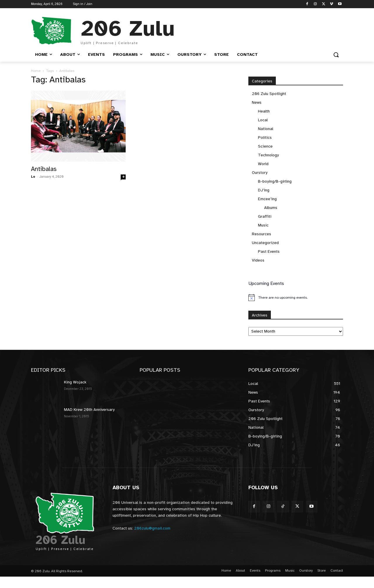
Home (36, 71)
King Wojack (75, 382)
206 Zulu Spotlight (269, 94)
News (257, 102)
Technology (268, 155)
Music (263, 225)
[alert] (296, 298)
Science (265, 146)
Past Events (269, 251)
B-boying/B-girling (275, 181)
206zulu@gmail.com (152, 528)
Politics (265, 138)
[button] (336, 55)
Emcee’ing (267, 199)
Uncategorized (265, 243)
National (266, 129)
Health (264, 111)
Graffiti (265, 216)
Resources (262, 234)
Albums (271, 208)
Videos (258, 260)
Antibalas (44, 169)
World (263, 164)
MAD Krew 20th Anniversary (89, 410)
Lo (33, 177)
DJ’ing (264, 190)
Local (263, 120)
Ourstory (260, 173)
